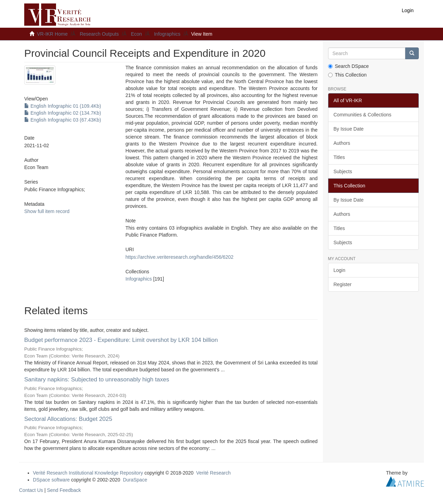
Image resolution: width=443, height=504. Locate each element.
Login (340, 270)
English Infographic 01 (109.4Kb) (63, 106)
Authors (342, 143)
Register (343, 284)
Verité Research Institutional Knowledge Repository (88, 473)
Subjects (343, 171)
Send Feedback (64, 490)
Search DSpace (349, 66)
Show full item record (47, 211)
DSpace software (51, 480)
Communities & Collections (363, 115)
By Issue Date (349, 129)
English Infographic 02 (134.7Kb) (63, 113)
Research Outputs (99, 34)
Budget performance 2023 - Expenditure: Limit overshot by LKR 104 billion (121, 340)
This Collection (347, 75)
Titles (339, 157)
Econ (136, 34)
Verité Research (214, 473)
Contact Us (31, 490)
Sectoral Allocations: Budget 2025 (68, 419)
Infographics (167, 34)
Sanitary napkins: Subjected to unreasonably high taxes (97, 379)
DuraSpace (135, 480)
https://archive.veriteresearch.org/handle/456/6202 (179, 257)
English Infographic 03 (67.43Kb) (63, 120)
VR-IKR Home (52, 34)
